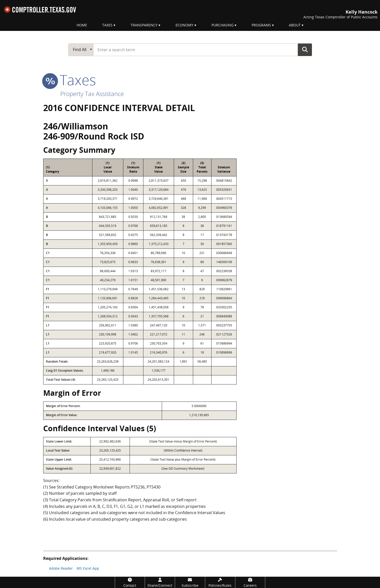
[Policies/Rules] (220, 582)
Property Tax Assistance (92, 94)
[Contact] (130, 582)
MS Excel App (88, 568)
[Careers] (250, 582)
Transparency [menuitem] (144, 25)
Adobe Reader (61, 568)
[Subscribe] (190, 582)
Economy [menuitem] (184, 25)
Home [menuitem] (82, 25)
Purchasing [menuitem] (223, 25)
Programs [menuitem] (261, 25)
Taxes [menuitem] (107, 25)
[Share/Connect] (160, 582)
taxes (70, 80)
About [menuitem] (295, 25)
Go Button (305, 50)
